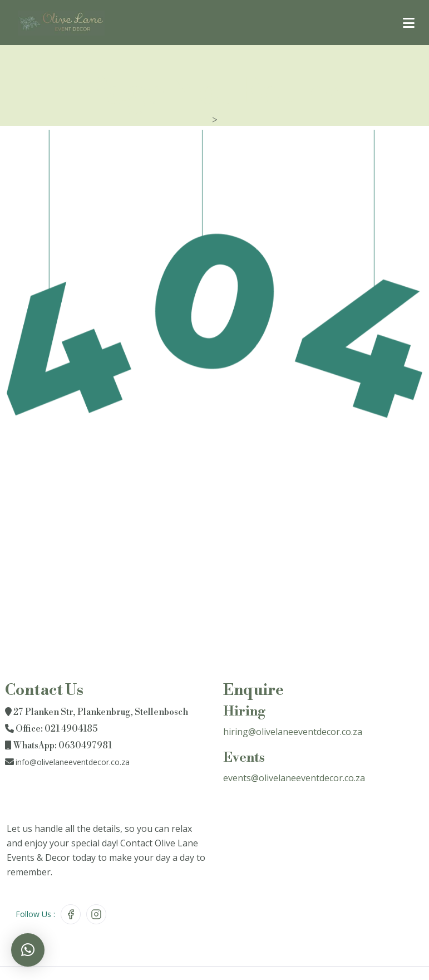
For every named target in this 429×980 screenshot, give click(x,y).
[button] (28, 950)
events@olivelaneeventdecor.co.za (294, 778)
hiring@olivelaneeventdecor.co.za (293, 732)
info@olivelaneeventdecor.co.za (73, 762)
